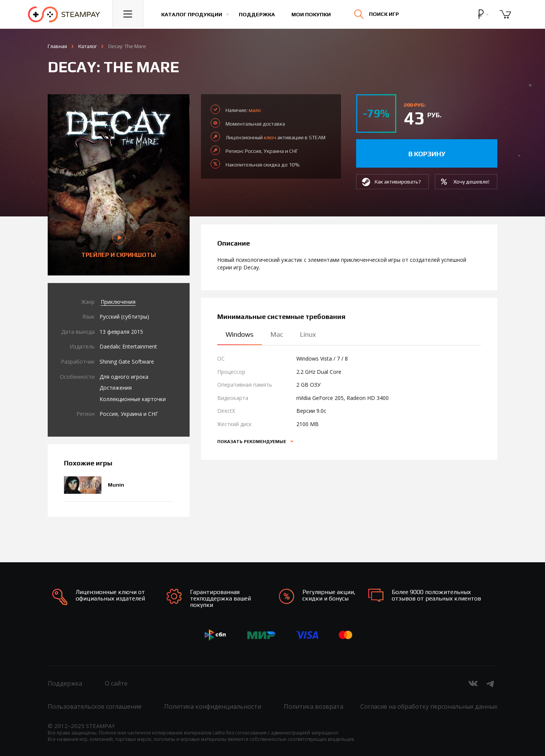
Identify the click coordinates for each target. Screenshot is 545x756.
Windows (240, 334)
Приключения (118, 302)
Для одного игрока (124, 377)
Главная (57, 46)
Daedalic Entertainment (128, 346)
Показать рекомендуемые (252, 442)
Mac (277, 334)
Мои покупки (312, 14)
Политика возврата (314, 706)
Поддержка (258, 14)
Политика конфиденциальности (213, 706)
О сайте (116, 683)
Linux (308, 334)
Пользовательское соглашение (95, 706)
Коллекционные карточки (133, 399)
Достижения (116, 388)
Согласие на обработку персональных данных (429, 706)
